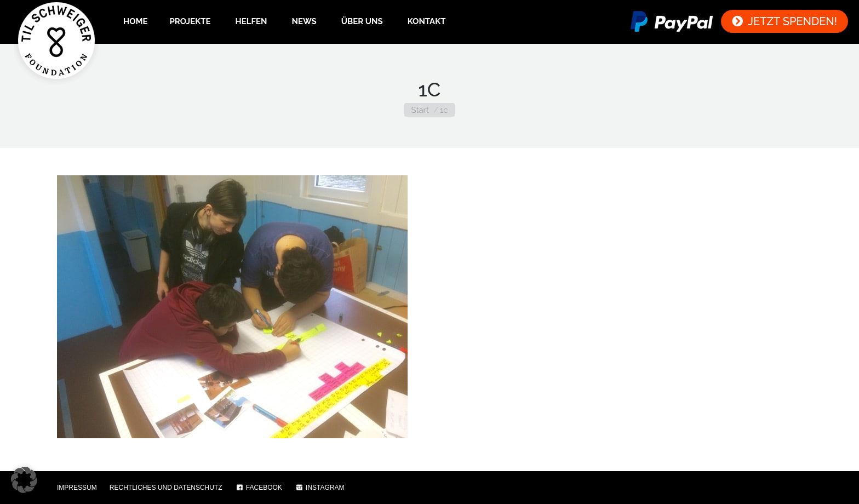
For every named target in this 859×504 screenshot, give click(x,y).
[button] (24, 480)
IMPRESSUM (77, 488)
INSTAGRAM (320, 488)
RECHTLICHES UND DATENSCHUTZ (166, 488)
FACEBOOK (259, 488)
